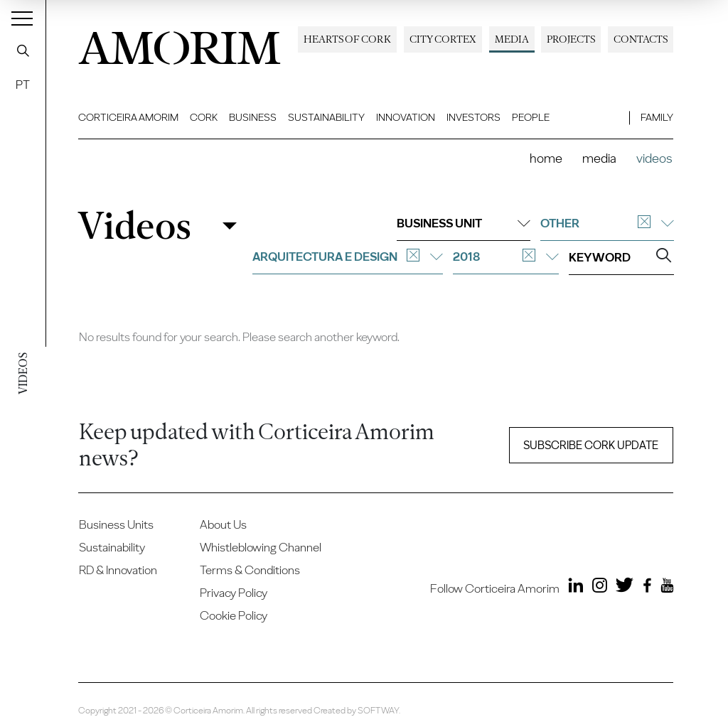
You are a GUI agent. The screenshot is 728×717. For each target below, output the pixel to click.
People (531, 117)
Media (512, 39)
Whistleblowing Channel (261, 547)
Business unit (464, 223)
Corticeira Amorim (128, 117)
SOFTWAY (378, 710)
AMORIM (180, 44)
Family (657, 117)
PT (23, 85)
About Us (223, 524)
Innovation (406, 117)
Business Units (116, 524)
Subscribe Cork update (591, 445)
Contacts (641, 39)
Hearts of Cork (347, 39)
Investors (473, 117)
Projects (571, 39)
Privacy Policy (234, 593)
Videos (134, 226)
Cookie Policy (234, 615)
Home (546, 158)
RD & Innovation (118, 570)
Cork (204, 117)
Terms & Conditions (250, 570)
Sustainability (326, 117)
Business (253, 117)
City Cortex (443, 39)
